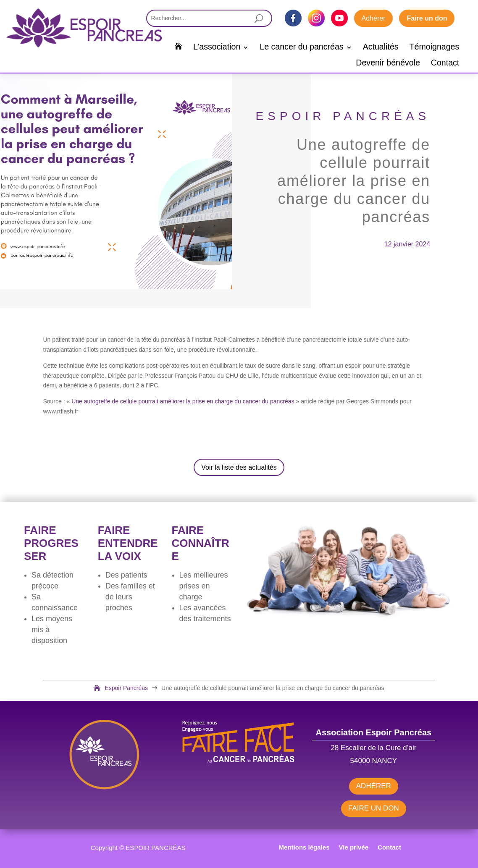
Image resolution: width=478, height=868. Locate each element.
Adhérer (374, 18)
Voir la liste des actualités (239, 467)
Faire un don (427, 18)
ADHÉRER (374, 786)
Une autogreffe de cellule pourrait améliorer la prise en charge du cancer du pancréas (183, 401)
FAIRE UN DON (374, 808)
